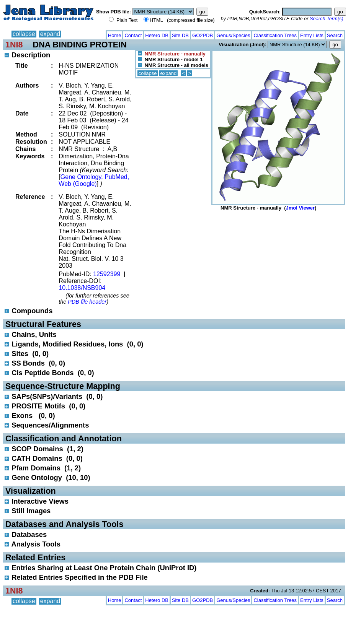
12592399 (107, 274)
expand (50, 34)
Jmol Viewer (300, 208)
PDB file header (87, 302)
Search (335, 35)
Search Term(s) (327, 19)
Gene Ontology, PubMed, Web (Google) (94, 180)
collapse (24, 34)
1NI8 (14, 45)
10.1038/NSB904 (82, 288)
